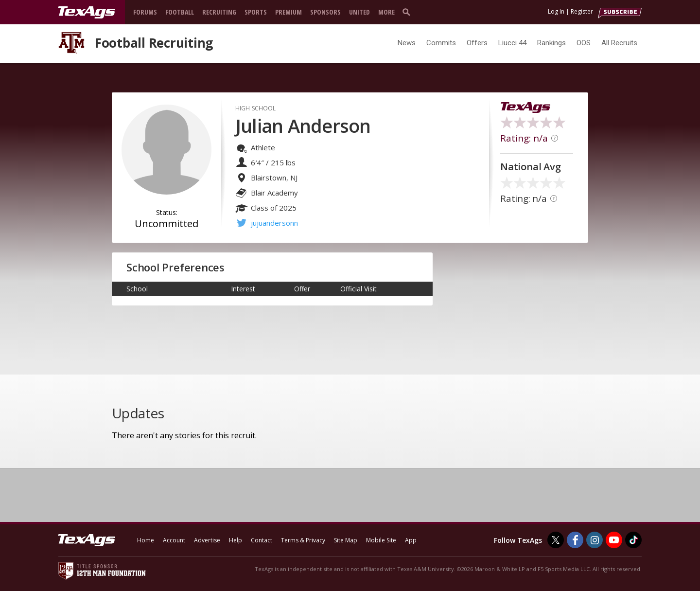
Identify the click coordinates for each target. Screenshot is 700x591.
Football (180, 12)
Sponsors (325, 12)
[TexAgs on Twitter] (556, 540)
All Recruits (619, 43)
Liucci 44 (512, 43)
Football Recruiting (154, 43)
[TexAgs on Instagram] (595, 540)
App (411, 540)
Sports (256, 12)
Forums (145, 12)
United (359, 12)
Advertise (207, 540)
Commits (441, 43)
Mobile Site (381, 540)
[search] (408, 12)
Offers (477, 43)
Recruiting (219, 12)
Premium (289, 12)
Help (236, 540)
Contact (262, 540)
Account (174, 540)
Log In (556, 11)
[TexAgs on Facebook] (575, 540)
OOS (584, 43)
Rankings (551, 43)
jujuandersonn (274, 223)
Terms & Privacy (303, 540)
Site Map (346, 540)
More (386, 12)
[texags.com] (87, 13)
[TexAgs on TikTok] (633, 540)
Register (582, 11)
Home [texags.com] (146, 540)
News (407, 43)
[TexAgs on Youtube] (614, 540)
